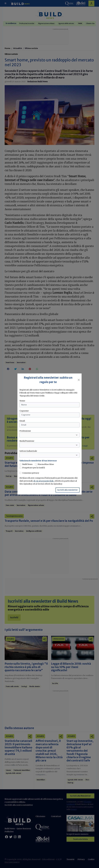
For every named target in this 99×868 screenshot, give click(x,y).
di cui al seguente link (44, 481)
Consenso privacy (31, 473)
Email (22, 421)
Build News (27, 464)
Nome (22, 401)
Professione (25, 431)
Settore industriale (28, 451)
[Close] (79, 380)
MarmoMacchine (46, 464)
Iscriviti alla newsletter (68, 490)
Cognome (24, 411)
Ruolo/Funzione (27, 441)
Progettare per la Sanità (34, 468)
